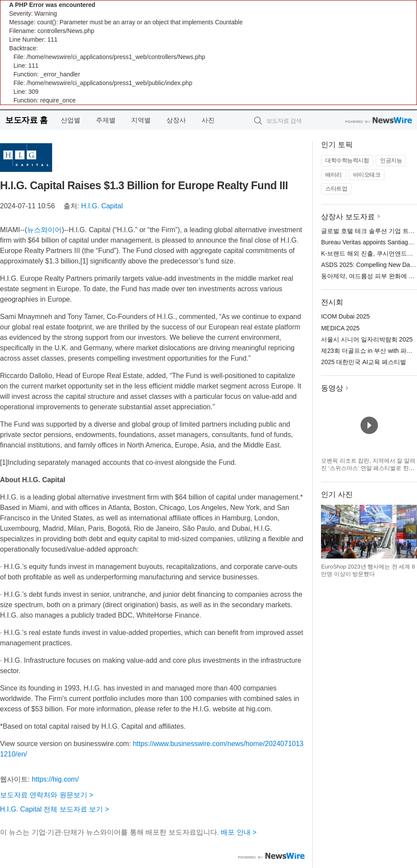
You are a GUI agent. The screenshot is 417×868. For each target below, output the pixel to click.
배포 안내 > (238, 832)
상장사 (176, 120)
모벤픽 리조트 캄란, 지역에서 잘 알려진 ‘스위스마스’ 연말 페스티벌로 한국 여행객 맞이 (368, 468)
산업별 (71, 120)
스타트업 (336, 189)
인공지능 (391, 160)
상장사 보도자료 (348, 217)
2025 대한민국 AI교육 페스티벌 (364, 362)
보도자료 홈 (26, 120)
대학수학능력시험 (347, 160)
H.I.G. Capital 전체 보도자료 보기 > (55, 809)
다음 (410, 532)
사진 (208, 120)
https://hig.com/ (55, 779)
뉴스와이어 (44, 230)
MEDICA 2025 (340, 328)
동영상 (332, 388)
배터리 (334, 175)
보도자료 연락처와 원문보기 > (47, 795)
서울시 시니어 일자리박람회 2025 (367, 339)
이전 (328, 532)
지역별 (141, 120)
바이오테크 (367, 175)
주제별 (106, 120)
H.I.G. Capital (102, 206)
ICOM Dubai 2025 (345, 316)
